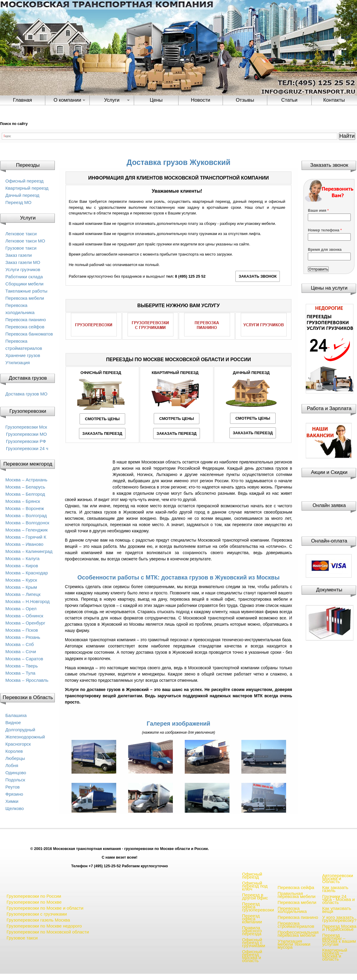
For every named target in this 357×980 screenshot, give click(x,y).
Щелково (15, 808)
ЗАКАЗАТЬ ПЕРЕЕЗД (102, 433)
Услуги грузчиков (23, 269)
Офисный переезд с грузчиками (254, 943)
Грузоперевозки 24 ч (27, 448)
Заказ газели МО (23, 262)
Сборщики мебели (24, 284)
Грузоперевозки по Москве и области (45, 908)
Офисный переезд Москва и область (252, 956)
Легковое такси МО (25, 241)
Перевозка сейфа (296, 887)
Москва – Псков (22, 630)
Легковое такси (21, 234)
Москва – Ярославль (27, 680)
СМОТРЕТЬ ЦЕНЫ (102, 419)
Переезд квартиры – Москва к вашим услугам (339, 940)
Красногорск (18, 744)
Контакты (334, 100)
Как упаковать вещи (337, 910)
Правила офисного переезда (252, 931)
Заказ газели (19, 255)
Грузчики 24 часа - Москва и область (338, 899)
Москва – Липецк (23, 594)
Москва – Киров (22, 566)
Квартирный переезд (27, 188)
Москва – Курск (21, 580)
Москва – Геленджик (27, 530)
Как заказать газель (335, 889)
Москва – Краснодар (27, 573)
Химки (12, 801)
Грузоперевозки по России (34, 896)
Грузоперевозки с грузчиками (37, 914)
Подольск (15, 780)
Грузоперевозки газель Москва (38, 920)
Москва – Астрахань (26, 480)
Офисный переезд (24, 181)
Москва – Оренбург (25, 623)
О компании (67, 100)
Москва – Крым (21, 587)
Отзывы (245, 100)
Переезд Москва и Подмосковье (339, 928)
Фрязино (14, 794)
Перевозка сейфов (25, 327)
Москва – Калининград (29, 551)
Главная (23, 100)
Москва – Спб (20, 644)
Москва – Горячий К (26, 537)
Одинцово (16, 773)
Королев (14, 751)
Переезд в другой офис (255, 896)
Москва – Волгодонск (27, 523)
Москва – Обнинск (24, 616)
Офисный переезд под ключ (255, 886)
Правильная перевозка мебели (296, 895)
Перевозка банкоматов (29, 334)
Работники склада (24, 277)
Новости (201, 100)
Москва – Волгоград (26, 515)
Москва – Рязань (23, 637)
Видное (13, 722)
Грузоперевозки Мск (26, 427)
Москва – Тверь (22, 666)
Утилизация (18, 363)
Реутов (13, 787)
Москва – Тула (20, 673)
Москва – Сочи (21, 651)
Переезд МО (18, 202)
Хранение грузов (23, 355)
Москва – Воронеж (25, 508)
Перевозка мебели (25, 298)
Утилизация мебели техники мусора (294, 944)
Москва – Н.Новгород (28, 601)
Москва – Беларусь (25, 487)
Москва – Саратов (24, 659)
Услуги (112, 100)
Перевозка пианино (26, 320)
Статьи (289, 100)
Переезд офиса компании (252, 919)
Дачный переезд (22, 195)
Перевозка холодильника (292, 910)
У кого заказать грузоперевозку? (339, 919)
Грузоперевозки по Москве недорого (44, 926)
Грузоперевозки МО (26, 434)
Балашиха (16, 715)
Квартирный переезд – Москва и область (335, 955)
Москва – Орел (21, 609)
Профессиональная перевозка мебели (298, 934)
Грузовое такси (21, 248)
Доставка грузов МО (26, 394)
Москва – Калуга (22, 558)
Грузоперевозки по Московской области (48, 932)
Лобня (12, 765)
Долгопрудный (20, 730)
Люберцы (15, 758)
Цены (156, 100)
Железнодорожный (25, 737)
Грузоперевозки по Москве (34, 902)
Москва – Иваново (24, 544)
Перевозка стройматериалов (296, 925)
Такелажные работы (26, 291)
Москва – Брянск (23, 501)
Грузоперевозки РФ (26, 441)
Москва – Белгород (25, 494)
